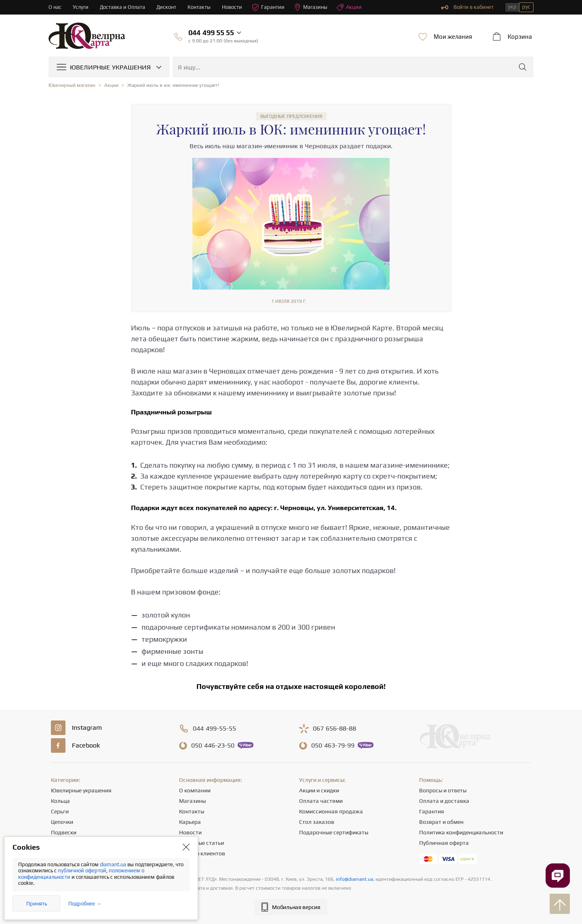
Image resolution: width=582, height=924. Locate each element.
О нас (55, 7)
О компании (195, 790)
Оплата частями (321, 801)
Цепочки (62, 822)
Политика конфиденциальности (461, 832)
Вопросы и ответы (443, 790)
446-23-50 (213, 745)
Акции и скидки (319, 790)
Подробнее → (85, 904)
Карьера (190, 822)
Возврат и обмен (441, 822)
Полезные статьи (201, 843)
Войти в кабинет (467, 7)
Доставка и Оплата (123, 7)
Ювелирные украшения (81, 790)
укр (512, 7)
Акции (350, 7)
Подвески (64, 832)
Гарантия (432, 811)
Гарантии (269, 7)
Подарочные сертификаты (334, 832)
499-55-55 (214, 729)
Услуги (81, 7)
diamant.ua (114, 864)
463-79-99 (333, 745)
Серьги (60, 811)
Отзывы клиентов (202, 853)
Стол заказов (317, 822)
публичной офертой (82, 870)
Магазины (311, 7)
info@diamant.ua (354, 879)
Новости (232, 7)
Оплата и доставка (444, 801)
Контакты (199, 7)
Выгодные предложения (291, 116)
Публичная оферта (444, 843)
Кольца (60, 801)
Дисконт (167, 7)
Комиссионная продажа (331, 811)
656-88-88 (334, 729)
